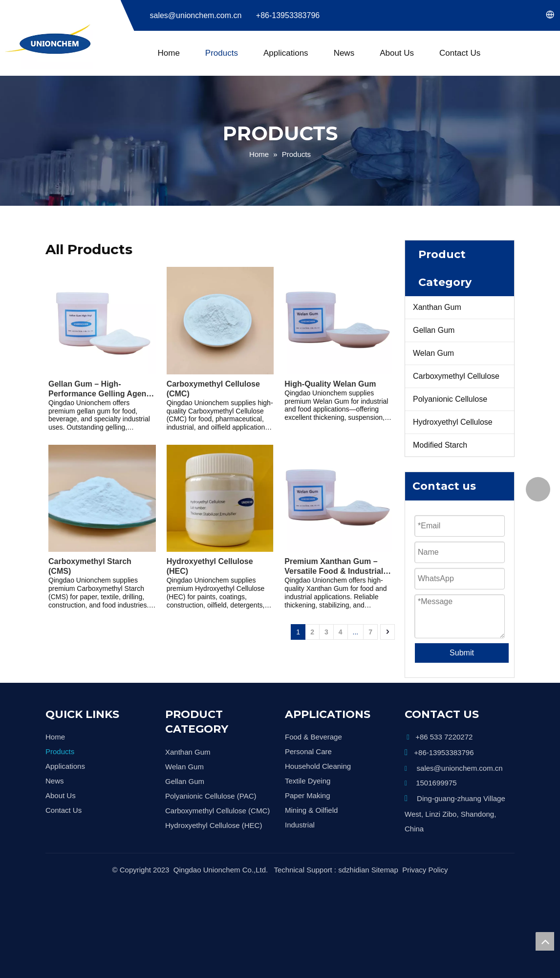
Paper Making (308, 780)
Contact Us (460, 53)
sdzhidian (354, 845)
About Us (397, 53)
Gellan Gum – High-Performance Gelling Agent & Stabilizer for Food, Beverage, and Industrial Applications (99, 389)
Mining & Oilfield (311, 795)
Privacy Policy (425, 845)
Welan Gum (433, 353)
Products (222, 53)
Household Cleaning (318, 751)
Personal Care (308, 736)
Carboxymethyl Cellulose (456, 376)
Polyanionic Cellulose (450, 399)
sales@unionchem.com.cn (196, 15)
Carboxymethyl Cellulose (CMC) (213, 389)
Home (169, 53)
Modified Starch (440, 445)
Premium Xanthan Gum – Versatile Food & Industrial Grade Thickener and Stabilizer (334, 567)
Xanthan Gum (437, 307)
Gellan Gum (434, 330)
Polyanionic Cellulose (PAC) (211, 781)
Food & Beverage (313, 722)
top (545, 941)
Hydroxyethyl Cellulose (453, 422)
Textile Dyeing (308, 766)
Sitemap (385, 845)
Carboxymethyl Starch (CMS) (90, 566)
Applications (286, 53)
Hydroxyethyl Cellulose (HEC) (210, 566)
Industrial (300, 810)
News (344, 53)
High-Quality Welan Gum (330, 384)
